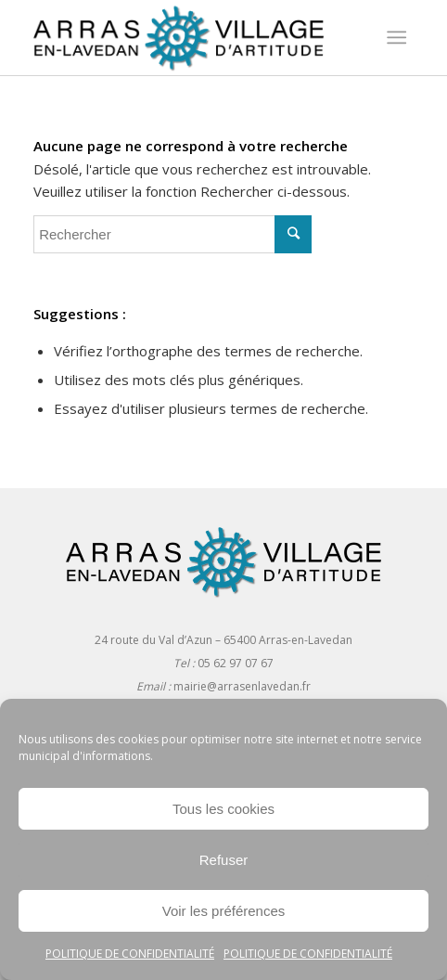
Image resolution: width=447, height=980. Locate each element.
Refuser (224, 860)
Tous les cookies (223, 809)
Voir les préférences (224, 911)
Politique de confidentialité (130, 954)
